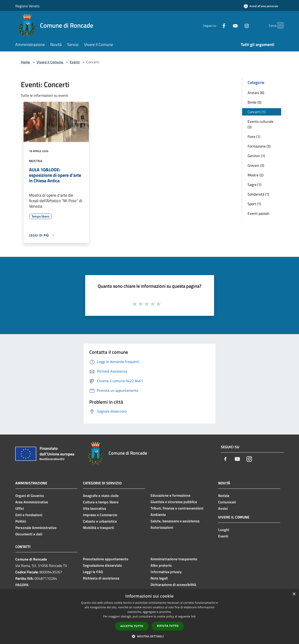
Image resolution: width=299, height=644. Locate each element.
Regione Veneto (27, 6)
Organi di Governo (30, 496)
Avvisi (223, 508)
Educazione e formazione (170, 495)
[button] (150, 636)
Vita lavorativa (94, 508)
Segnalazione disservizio (102, 565)
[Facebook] (215, 25)
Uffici (20, 508)
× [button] (294, 594)
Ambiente (158, 515)
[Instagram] (238, 25)
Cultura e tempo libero (101, 502)
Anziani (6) (256, 93)
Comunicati (227, 502)
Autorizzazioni (162, 527)
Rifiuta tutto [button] (168, 626)
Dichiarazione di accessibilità (173, 585)
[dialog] (149, 617)
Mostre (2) (255, 175)
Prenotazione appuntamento (106, 559)
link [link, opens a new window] (193, 616)
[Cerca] (278, 25)
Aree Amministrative (32, 502)
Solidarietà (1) (258, 194)
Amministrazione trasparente (174, 559)
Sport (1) (254, 204)
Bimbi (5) (254, 102)
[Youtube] (226, 25)
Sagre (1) (254, 185)
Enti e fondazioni (29, 515)
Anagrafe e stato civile (101, 496)
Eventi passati (259, 213)
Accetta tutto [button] (132, 626)
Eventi (75, 62)
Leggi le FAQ (93, 572)
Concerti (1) (257, 112)
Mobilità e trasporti (98, 528)
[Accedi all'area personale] (261, 6)
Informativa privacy (166, 572)
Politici (21, 521)
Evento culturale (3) (261, 124)
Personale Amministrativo (36, 528)
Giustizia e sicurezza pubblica (174, 502)
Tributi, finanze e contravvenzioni (177, 508)
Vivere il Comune (50, 62)
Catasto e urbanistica (100, 521)
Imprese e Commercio (100, 515)
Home (25, 62)
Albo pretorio (161, 565)
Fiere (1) (254, 137)
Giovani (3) (256, 165)
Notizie (224, 496)
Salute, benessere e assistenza (175, 521)
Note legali (159, 578)
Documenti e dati (29, 534)
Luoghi (224, 530)
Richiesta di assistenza (101, 578)
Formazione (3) (259, 146)
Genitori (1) (256, 156)
